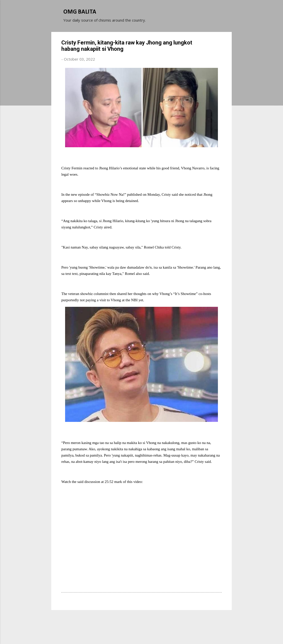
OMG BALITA (80, 12)
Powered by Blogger (141, 621)
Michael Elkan (153, 631)
